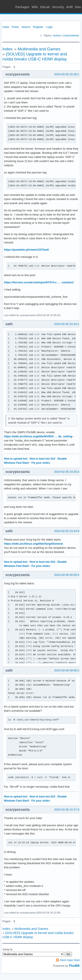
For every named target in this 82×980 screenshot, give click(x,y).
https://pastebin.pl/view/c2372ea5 (26, 250)
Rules (15, 27)
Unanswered (71, 35)
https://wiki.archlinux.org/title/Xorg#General (33, 544)
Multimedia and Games (39, 49)
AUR (70, 7)
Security (58, 7)
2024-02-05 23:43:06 (67, 531)
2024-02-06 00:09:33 (67, 575)
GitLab (45, 7)
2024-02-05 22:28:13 (67, 74)
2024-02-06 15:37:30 (67, 810)
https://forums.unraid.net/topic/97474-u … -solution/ (39, 282)
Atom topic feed (70, 960)
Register (38, 27)
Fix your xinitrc (41, 463)
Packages (22, 7)
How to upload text (16, 459)
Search (26, 27)
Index (6, 27)
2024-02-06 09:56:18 (67, 670)
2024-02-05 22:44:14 (67, 324)
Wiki (35, 7)
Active (57, 35)
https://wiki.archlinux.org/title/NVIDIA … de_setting (38, 436)
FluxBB (74, 966)
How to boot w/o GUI (42, 459)
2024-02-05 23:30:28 (67, 472)
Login (49, 27)
